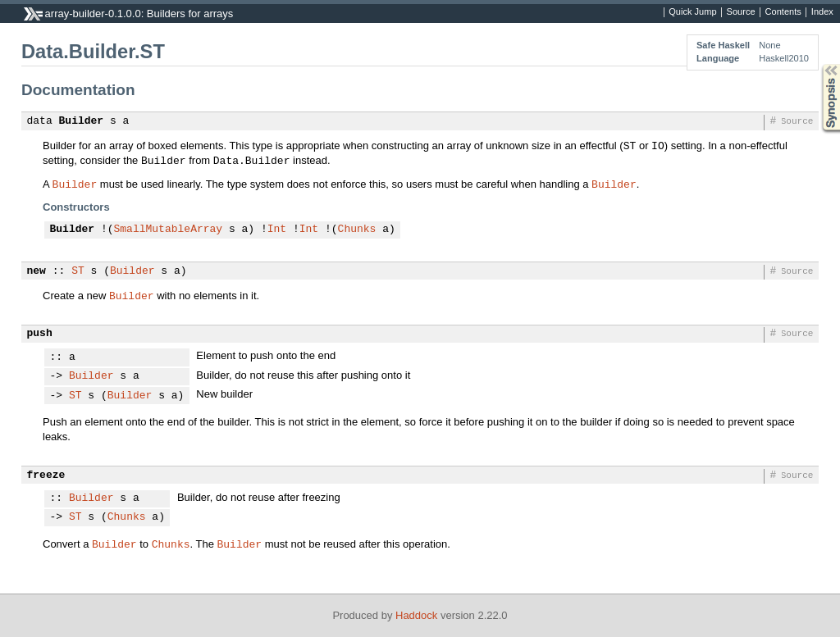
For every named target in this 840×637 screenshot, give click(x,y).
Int (277, 230)
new (37, 271)
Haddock (416, 615)
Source (741, 12)
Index (822, 12)
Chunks (357, 230)
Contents (783, 12)
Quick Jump (692, 12)
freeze (46, 475)
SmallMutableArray (169, 230)
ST (78, 271)
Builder (82, 121)
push (40, 334)
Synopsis (818, 64)
